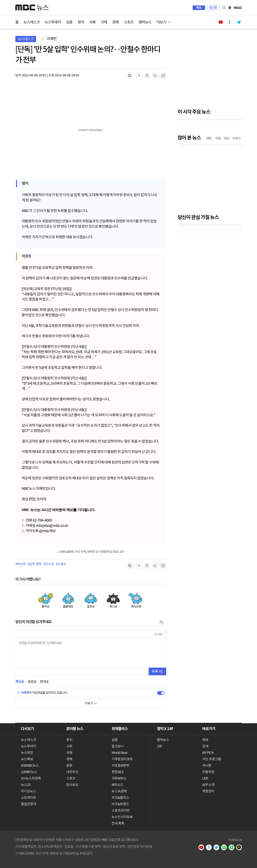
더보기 (161, 22)
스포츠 (129, 22)
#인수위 (48, 564)
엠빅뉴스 (145, 22)
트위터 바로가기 (239, 22)
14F (159, 746)
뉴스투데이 (53, 22)
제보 (199, 8)
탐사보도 (72, 785)
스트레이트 (29, 798)
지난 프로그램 (212, 759)
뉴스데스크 (32, 22)
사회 (92, 22)
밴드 (225, 848)
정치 (81, 22)
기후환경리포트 (122, 759)
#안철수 (61, 564)
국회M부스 (119, 779)
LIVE (205, 779)
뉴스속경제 (119, 791)
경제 (115, 22)
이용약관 (208, 772)
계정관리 (208, 791)
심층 (69, 22)
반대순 (44, 682)
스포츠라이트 (121, 811)
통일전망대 (29, 804)
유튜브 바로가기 (221, 22)
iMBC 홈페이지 (238, 8)
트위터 (218, 848)
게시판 (207, 766)
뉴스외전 (27, 753)
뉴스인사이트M (122, 817)
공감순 (32, 682)
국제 (104, 22)
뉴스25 (26, 785)
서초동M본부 (121, 766)
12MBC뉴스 (29, 772)
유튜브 (202, 848)
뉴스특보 (27, 759)
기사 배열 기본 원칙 (88, 846)
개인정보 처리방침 (140, 846)
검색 (224, 8)
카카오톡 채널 (240, 848)
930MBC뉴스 (30, 766)
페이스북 (210, 848)
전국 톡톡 (118, 823)
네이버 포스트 (233, 848)
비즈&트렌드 (120, 804)
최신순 (20, 682)
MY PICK (230, 8)
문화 (69, 766)
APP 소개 (208, 785)
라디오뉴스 (29, 791)
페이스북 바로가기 (230, 22)
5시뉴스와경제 (31, 779)
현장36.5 (118, 772)
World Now (120, 753)
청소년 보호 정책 (114, 846)
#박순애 (20, 564)
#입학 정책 (34, 564)
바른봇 (23, 693)
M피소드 (117, 785)
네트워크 (72, 772)
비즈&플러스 (120, 798)
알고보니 (118, 746)
